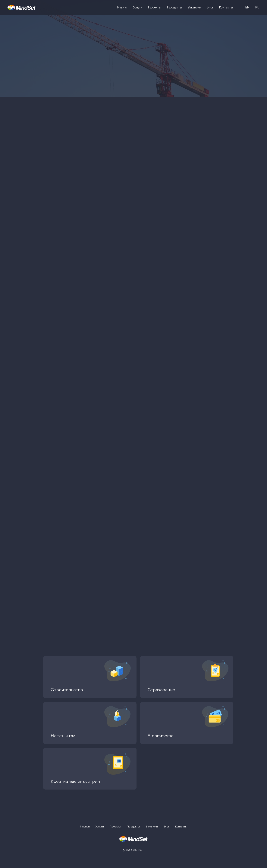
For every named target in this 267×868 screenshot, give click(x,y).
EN (247, 8)
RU (257, 8)
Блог (210, 8)
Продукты (174, 8)
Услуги (138, 8)
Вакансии (194, 8)
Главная (122, 8)
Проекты (155, 8)
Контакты (226, 8)
